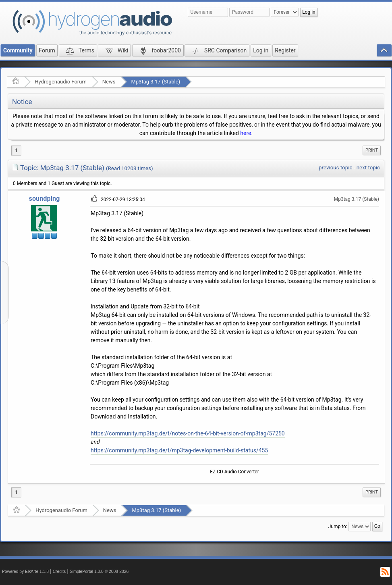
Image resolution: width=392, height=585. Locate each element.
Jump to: (338, 527)
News (109, 82)
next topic (368, 168)
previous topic (335, 168)
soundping (45, 199)
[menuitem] (372, 150)
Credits (59, 571)
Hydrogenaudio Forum (61, 82)
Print (372, 150)
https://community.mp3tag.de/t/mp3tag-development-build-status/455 (179, 450)
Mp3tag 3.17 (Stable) (156, 82)
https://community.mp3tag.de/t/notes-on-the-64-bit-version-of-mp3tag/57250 (188, 433)
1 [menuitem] (16, 150)
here (246, 133)
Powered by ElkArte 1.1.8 (25, 571)
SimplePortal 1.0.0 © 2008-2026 (99, 571)
